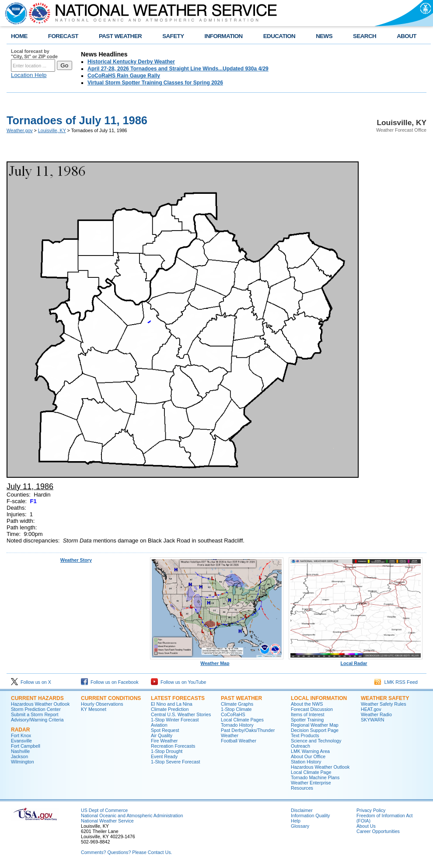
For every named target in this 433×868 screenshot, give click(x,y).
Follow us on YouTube (178, 682)
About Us (366, 826)
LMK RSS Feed (396, 682)
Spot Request (165, 730)
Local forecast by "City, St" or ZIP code (34, 54)
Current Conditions (111, 698)
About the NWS (307, 704)
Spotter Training (307, 720)
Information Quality (310, 815)
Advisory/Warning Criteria (37, 720)
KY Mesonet (94, 709)
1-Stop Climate (236, 709)
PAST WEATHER (120, 36)
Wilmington (23, 762)
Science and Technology (316, 741)
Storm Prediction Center (36, 709)
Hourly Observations (102, 704)
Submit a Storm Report (35, 714)
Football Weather (239, 741)
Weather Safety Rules (383, 704)
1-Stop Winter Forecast (175, 720)
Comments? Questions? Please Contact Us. (126, 852)
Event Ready (164, 756)
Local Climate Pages (242, 720)
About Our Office (308, 756)
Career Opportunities (378, 831)
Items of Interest (307, 714)
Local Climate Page (311, 772)
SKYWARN (372, 720)
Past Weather (241, 698)
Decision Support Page (315, 730)
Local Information (319, 698)
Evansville (21, 741)
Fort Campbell (26, 746)
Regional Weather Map (315, 725)
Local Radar (356, 661)
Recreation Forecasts (173, 746)
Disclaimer (302, 810)
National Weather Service (107, 821)
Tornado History (237, 725)
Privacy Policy (371, 810)
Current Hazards (37, 698)
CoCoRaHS (233, 714)
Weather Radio (376, 714)
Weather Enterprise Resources (311, 785)
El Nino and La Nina (172, 704)
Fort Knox (21, 735)
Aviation (159, 725)
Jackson (19, 756)
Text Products (305, 735)
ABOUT (407, 36)
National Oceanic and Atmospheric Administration (132, 815)
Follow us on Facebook (110, 682)
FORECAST (63, 36)
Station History (306, 762)
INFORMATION (224, 36)
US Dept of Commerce (104, 810)
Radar (20, 730)
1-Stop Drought (167, 751)
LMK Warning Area (310, 751)
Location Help (29, 75)
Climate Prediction (170, 709)
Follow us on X (31, 682)
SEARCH (365, 36)
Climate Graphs (237, 704)
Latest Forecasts (178, 698)
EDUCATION (279, 36)
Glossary (300, 826)
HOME (19, 36)
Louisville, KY (52, 130)
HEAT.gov (371, 709)
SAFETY (173, 36)
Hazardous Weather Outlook (40, 704)
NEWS (324, 36)
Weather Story (76, 560)
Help (296, 821)
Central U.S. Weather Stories (181, 714)
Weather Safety (385, 698)
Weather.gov (20, 130)
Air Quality (162, 735)
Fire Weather (164, 741)
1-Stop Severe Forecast (176, 762)
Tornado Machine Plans (315, 777)
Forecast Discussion (312, 709)
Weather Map (217, 661)
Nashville (20, 751)
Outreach (300, 746)
